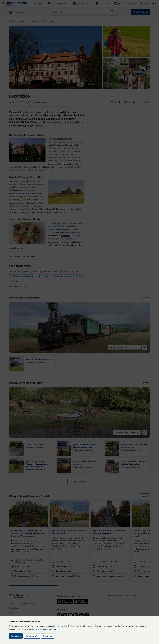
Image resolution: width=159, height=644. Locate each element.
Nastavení (48, 636)
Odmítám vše (32, 636)
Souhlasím (16, 636)
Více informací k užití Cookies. (43, 629)
